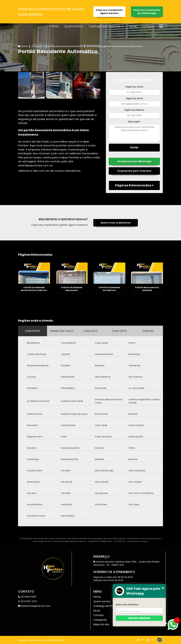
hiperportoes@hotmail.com (34, 606)
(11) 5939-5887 (27, 597)
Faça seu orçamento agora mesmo (109, 12)
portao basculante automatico (65, 46)
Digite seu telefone (134, 110)
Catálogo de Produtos (105, 26)
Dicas (133, 26)
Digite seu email (134, 98)
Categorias (38, 46)
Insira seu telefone (127, 604)
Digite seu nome (134, 87)
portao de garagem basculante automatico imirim (115, 46)
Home (54, 26)
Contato (148, 26)
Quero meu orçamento (116, 223)
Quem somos (74, 26)
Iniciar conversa (139, 618)
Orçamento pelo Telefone (134, 171)
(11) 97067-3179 (27, 601)
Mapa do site (101, 624)
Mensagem (134, 122)
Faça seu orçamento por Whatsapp (147, 12)
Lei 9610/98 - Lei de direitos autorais (131, 541)
